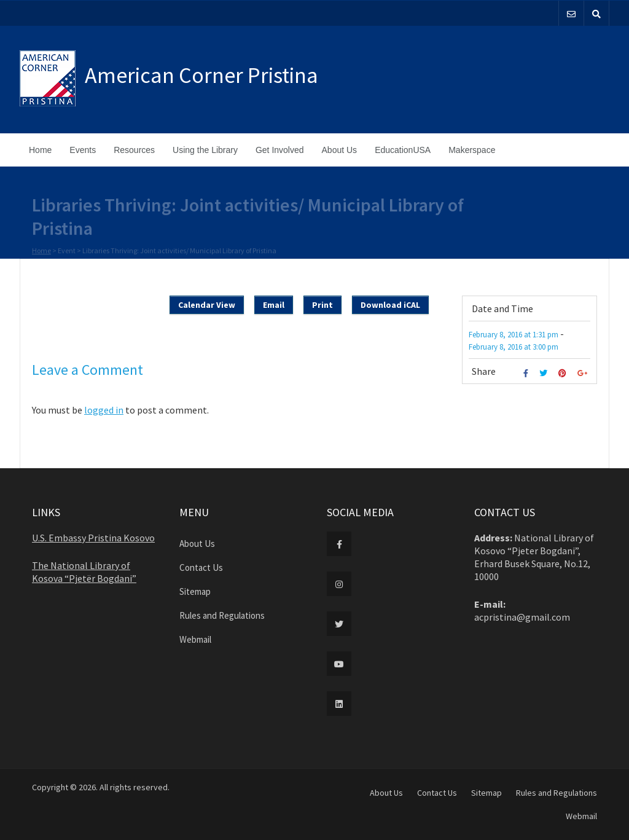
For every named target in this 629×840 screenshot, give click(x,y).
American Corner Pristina (201, 75)
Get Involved (280, 150)
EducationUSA (403, 150)
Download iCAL (390, 305)
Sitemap (195, 591)
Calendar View (207, 305)
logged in (104, 410)
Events (83, 150)
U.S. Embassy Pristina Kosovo (93, 538)
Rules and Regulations (222, 615)
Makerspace (472, 150)
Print (322, 305)
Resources (134, 150)
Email (274, 305)
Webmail (195, 639)
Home (40, 150)
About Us (340, 150)
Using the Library (205, 150)
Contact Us (201, 567)
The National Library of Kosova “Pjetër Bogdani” (84, 572)
